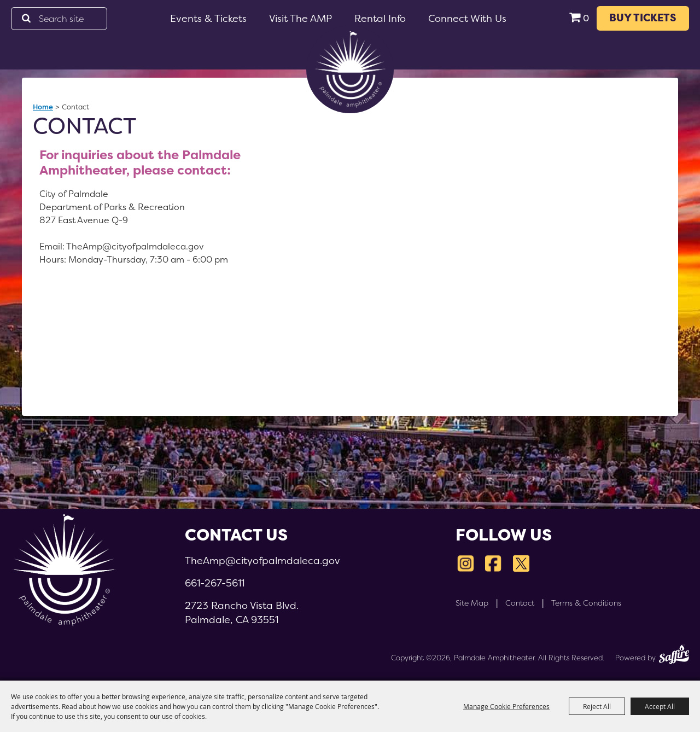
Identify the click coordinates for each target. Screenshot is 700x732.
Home (43, 107)
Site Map (472, 603)
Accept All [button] (660, 706)
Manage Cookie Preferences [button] (506, 706)
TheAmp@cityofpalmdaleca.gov (262, 560)
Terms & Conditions (586, 603)
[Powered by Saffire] (674, 656)
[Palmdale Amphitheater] (350, 69)
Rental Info (380, 18)
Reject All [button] (597, 706)
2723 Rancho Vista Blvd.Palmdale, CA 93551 (242, 612)
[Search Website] (59, 19)
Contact (520, 603)
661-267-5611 (215, 583)
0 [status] (586, 18)
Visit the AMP (301, 18)
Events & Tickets (208, 18)
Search (26, 19)
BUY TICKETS (643, 18)
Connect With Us (467, 18)
